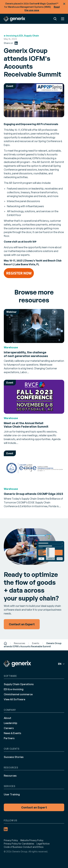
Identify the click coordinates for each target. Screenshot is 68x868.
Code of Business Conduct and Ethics (24, 847)
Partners (9, 738)
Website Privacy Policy (32, 840)
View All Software (14, 699)
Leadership (11, 723)
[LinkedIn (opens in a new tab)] (16, 43)
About (8, 718)
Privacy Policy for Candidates (19, 844)
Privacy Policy (11, 840)
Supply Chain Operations (19, 684)
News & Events (12, 733)
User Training (12, 794)
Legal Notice (43, 844)
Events (36, 643)
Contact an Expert (34, 807)
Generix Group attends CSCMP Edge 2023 (33, 494)
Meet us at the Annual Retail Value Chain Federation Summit (26, 425)
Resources (20, 643)
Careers (9, 728)
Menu (63, 19)
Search (55, 19)
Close (64, 4)
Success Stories (14, 757)
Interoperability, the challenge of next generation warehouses (26, 354)
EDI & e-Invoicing (14, 689)
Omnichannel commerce (18, 694)
